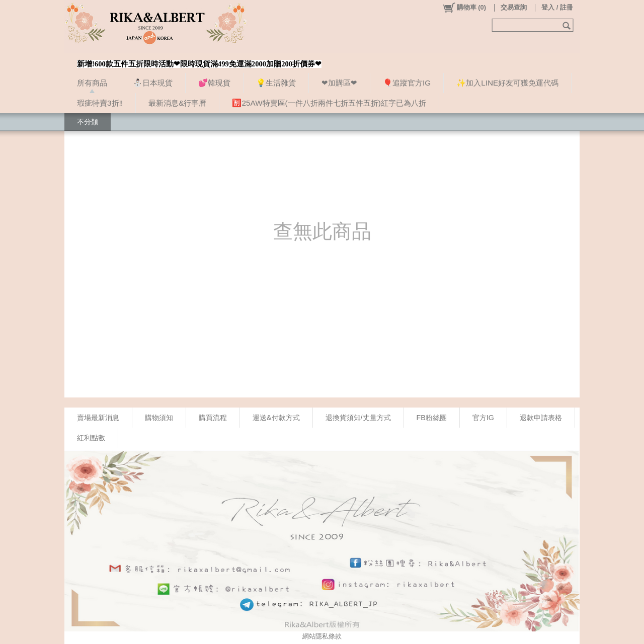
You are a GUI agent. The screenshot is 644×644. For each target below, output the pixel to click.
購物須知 (159, 418)
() (464, 8)
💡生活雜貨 (276, 83)
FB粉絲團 (432, 418)
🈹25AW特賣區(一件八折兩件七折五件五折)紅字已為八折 (329, 103)
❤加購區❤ (339, 83)
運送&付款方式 (276, 418)
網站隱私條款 (322, 636)
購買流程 (213, 418)
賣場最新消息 (98, 418)
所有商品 (92, 83)
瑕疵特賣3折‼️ (100, 103)
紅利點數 (91, 438)
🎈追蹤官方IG (407, 83)
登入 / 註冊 (557, 7)
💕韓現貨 (214, 83)
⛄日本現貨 (153, 83)
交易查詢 (514, 7)
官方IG (483, 418)
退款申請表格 (541, 418)
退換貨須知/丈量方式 (358, 418)
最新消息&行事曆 (177, 103)
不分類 (88, 122)
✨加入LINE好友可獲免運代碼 (507, 83)
